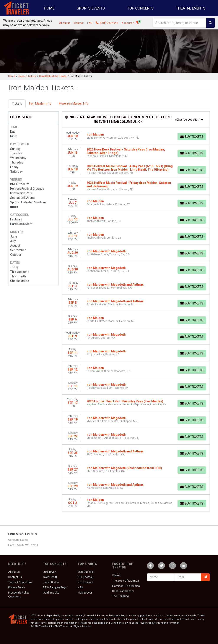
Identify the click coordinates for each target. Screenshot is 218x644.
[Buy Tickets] (192, 137)
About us (65, 23)
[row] (136, 136)
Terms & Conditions (20, 582)
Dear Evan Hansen (123, 591)
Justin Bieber (51, 582)
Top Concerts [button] (140, 8)
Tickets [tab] (17, 104)
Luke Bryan (50, 572)
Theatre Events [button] (191, 8)
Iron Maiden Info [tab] (40, 104)
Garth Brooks (51, 593)
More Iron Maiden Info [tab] (74, 104)
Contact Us (15, 577)
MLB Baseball (86, 572)
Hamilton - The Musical (126, 586)
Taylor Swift (50, 577)
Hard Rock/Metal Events (23, 545)
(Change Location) (189, 120)
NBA (80, 587)
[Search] (179, 23)
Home (49, 8)
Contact (79, 23)
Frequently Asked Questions (19, 595)
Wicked (117, 576)
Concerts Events (18, 540)
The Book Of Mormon (126, 581)
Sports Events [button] (91, 8)
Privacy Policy (17, 587)
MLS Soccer (85, 593)
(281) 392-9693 (107, 23)
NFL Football (85, 577)
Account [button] (127, 23)
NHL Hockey (85, 582)
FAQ (90, 23)
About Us (14, 572)
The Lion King (120, 596)
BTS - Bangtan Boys (55, 587)
